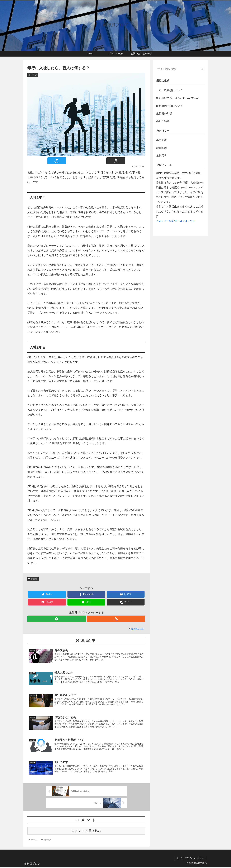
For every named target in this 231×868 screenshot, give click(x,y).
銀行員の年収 (164, 114)
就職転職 (161, 148)
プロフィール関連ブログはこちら (175, 221)
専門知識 (161, 140)
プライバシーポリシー (195, 859)
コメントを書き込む (86, 831)
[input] (180, 69)
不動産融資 (163, 121)
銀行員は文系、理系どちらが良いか (177, 98)
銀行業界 (33, 579)
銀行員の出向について (169, 106)
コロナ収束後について (169, 90)
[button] (202, 69)
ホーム (178, 859)
